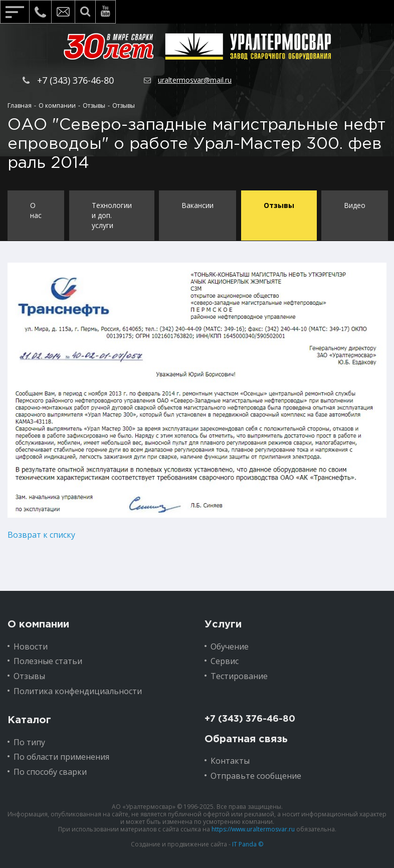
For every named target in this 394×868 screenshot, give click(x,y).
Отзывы (279, 205)
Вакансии (198, 205)
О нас (36, 210)
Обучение (230, 646)
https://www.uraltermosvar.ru (253, 829)
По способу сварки (50, 772)
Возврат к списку (41, 535)
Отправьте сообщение (256, 775)
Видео (356, 205)
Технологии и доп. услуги (112, 215)
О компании (38, 624)
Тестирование (239, 676)
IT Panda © (248, 844)
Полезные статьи (48, 661)
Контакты (230, 761)
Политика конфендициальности (78, 691)
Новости (31, 646)
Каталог (29, 720)
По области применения (61, 757)
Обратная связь (246, 739)
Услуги (223, 624)
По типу (29, 742)
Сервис (225, 661)
